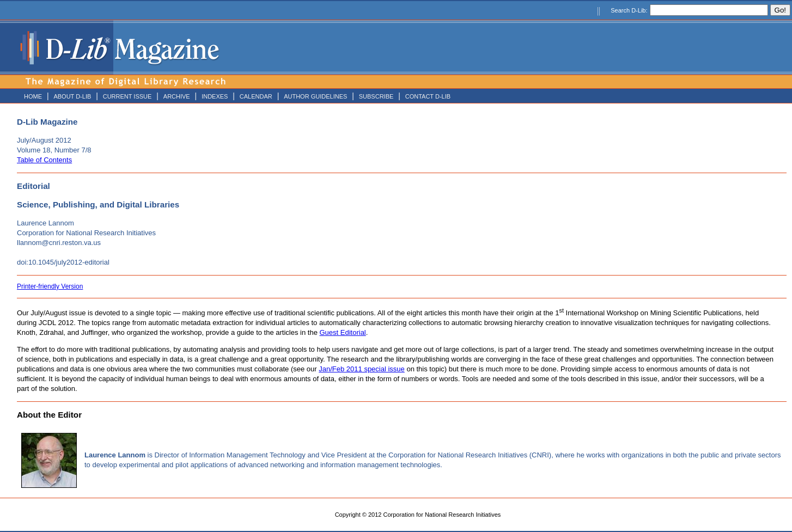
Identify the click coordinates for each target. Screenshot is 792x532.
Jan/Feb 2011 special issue (362, 369)
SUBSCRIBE (376, 96)
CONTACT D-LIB (428, 96)
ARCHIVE (177, 96)
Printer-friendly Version (50, 286)
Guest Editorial (343, 332)
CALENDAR (256, 96)
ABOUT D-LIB (72, 96)
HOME (33, 96)
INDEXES (215, 96)
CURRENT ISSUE (127, 96)
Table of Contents (44, 160)
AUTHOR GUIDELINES (315, 96)
